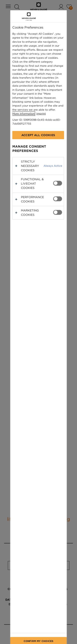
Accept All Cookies (38, 135)
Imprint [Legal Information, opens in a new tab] (41, 114)
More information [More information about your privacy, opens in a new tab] (24, 114)
